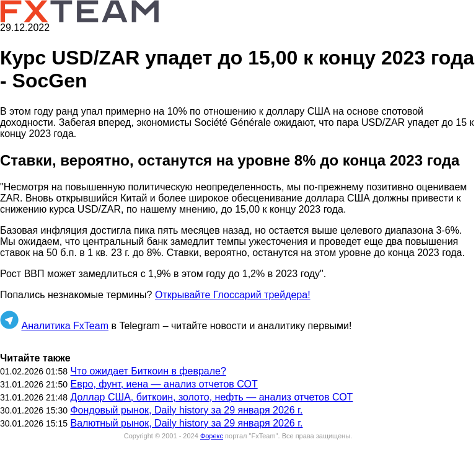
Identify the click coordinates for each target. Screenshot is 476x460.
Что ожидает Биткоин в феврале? (148, 371)
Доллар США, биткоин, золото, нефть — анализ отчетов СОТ (211, 397)
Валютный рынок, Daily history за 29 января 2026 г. (186, 423)
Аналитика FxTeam (65, 326)
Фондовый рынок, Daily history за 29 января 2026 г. (186, 410)
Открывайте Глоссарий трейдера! (233, 295)
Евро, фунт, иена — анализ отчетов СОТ (164, 384)
